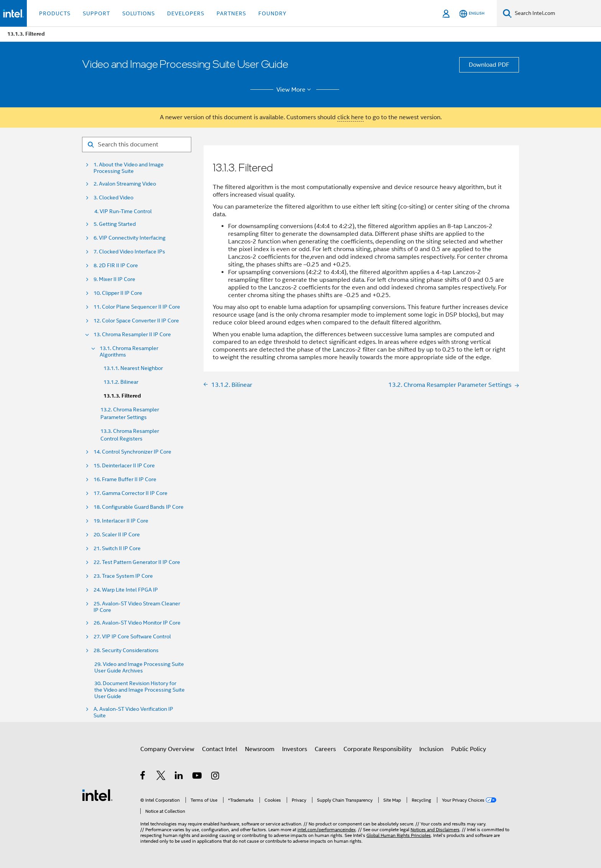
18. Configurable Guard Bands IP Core (139, 507)
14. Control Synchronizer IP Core (132, 452)
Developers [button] (186, 13)
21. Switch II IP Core (117, 548)
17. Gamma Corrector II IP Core (131, 493)
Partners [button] (231, 13)
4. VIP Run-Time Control (123, 211)
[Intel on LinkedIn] (179, 777)
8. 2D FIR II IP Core (116, 265)
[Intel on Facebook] (143, 777)
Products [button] (55, 13)
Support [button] (96, 13)
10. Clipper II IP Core (118, 293)
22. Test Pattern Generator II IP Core (137, 562)
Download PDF (489, 65)
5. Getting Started (115, 224)
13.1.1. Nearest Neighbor (133, 368)
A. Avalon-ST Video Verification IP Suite (133, 712)
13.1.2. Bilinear (121, 382)
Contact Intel (220, 749)
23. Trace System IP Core (123, 576)
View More (295, 90)
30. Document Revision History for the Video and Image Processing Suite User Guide (140, 690)
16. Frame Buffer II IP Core (125, 479)
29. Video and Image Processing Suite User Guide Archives (139, 667)
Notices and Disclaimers (435, 829)
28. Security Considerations (126, 650)
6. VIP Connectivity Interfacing (130, 238)
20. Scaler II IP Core (117, 535)
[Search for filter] (137, 145)
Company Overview (167, 749)
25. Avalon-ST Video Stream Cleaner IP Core (137, 607)
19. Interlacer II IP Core (121, 521)
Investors (295, 749)
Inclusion (431, 749)
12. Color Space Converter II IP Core (136, 321)
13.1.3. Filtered (122, 396)
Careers (325, 749)
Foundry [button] (273, 13)
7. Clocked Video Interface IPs (129, 252)
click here (351, 117)
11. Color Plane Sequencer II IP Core (137, 307)
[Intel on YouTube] (198, 777)
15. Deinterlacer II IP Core (124, 466)
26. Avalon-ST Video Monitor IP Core (137, 623)
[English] (472, 14)
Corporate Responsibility (378, 749)
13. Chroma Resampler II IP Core (132, 335)
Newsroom (260, 749)
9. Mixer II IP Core (114, 279)
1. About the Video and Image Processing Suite (129, 168)
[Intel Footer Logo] (97, 795)
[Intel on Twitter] (161, 777)
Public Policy (469, 749)
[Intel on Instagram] (216, 777)
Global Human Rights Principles (399, 835)
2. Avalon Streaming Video (125, 184)
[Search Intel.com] (556, 13)
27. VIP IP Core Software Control (132, 637)
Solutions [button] (139, 13)
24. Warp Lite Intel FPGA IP (126, 590)
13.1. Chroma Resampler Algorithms (129, 352)
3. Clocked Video (113, 198)
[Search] (507, 13)
